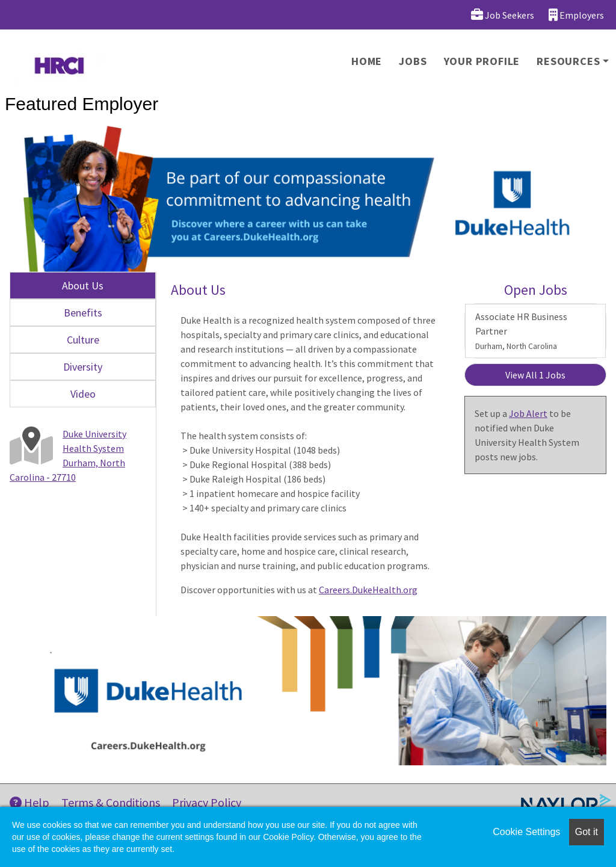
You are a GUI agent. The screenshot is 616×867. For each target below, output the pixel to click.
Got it (587, 832)
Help (29, 802)
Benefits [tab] (83, 313)
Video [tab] (83, 394)
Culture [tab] (83, 340)
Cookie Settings (526, 832)
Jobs (413, 61)
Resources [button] (568, 61)
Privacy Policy (207, 802)
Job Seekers (503, 15)
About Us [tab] (83, 285)
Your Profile (482, 61)
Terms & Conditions (111, 802)
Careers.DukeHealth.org (368, 590)
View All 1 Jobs (535, 375)
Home (367, 61)
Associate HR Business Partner (521, 331)
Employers (576, 15)
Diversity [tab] (83, 367)
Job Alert (528, 413)
